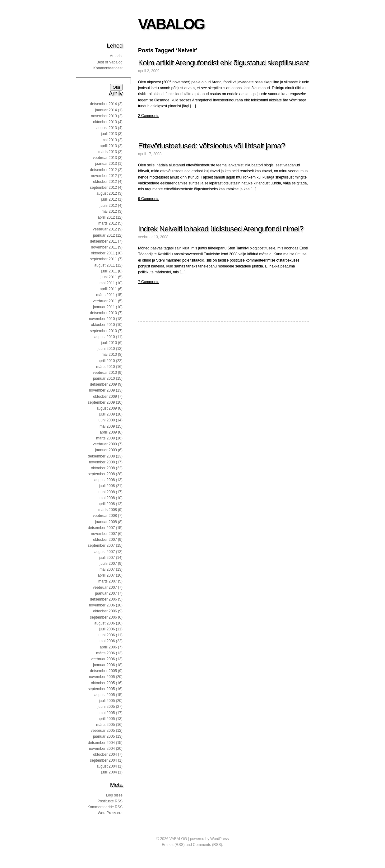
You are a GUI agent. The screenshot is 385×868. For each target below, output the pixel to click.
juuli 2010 (109, 343)
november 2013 (104, 116)
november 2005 (102, 677)
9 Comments (149, 199)
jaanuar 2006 (104, 665)
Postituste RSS (110, 801)
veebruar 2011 (105, 301)
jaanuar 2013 (106, 164)
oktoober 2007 (105, 540)
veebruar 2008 (105, 516)
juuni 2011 (108, 277)
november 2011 (104, 247)
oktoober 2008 (103, 468)
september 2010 (103, 331)
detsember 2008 (102, 456)
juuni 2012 (108, 206)
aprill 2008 (106, 504)
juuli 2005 (107, 701)
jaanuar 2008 (106, 522)
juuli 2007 (107, 558)
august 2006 (104, 623)
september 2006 (103, 617)
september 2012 (103, 188)
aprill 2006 (108, 647)
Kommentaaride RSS (105, 807)
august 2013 (107, 128)
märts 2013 (108, 152)
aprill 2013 (108, 146)
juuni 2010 (106, 349)
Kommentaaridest (108, 68)
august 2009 (107, 408)
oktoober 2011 (103, 253)
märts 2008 (108, 510)
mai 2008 (107, 498)
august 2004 (107, 766)
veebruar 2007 (105, 587)
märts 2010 (105, 367)
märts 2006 (105, 653)
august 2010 (104, 337)
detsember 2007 (102, 528)
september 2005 (102, 689)
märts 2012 (108, 223)
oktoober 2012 (105, 182)
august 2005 (104, 695)
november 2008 (102, 462)
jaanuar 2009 (106, 450)
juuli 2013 (109, 134)
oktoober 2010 (103, 325)
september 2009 (102, 402)
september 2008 (102, 474)
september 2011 (103, 259)
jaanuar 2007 (106, 593)
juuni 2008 (106, 492)
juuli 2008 (107, 486)
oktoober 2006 (105, 611)
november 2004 (102, 749)
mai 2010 (109, 355)
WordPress (219, 839)
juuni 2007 (108, 564)
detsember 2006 (103, 599)
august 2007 (104, 552)
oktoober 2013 (105, 122)
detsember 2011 (103, 241)
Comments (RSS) (207, 845)
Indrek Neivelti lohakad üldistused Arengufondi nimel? (221, 229)
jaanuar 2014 (106, 110)
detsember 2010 (103, 313)
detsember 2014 (103, 104)
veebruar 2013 (105, 158)
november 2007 (104, 534)
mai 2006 (107, 641)
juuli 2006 (107, 629)
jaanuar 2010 (104, 378)
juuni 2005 (106, 707)
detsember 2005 (103, 671)
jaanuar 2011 (104, 307)
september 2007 (102, 545)
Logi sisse (114, 795)
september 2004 (103, 760)
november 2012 (104, 176)
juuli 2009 (107, 414)
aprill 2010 (106, 361)
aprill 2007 (106, 575)
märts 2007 (108, 581)
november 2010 (102, 319)
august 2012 (107, 193)
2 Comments (149, 116)
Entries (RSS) (173, 845)
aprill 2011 (108, 289)
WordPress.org (110, 813)
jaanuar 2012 (104, 235)
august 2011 (104, 265)
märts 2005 (105, 725)
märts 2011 (105, 295)
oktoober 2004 (105, 754)
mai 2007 (107, 569)
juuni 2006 (106, 635)
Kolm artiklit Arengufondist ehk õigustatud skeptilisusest (223, 63)
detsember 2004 (102, 743)
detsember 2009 (103, 384)
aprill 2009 (108, 432)
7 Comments (149, 282)
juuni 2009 (106, 420)
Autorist (116, 56)
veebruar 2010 (105, 373)
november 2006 (102, 605)
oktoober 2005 (103, 683)
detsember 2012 (103, 170)
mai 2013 (109, 140)
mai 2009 (107, 426)
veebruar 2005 (103, 731)
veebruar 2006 (103, 659)
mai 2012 (109, 211)
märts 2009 (105, 438)
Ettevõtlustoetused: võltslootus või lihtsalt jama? (211, 146)
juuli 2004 (109, 772)
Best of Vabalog (109, 62)
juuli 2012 (109, 199)
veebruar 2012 (105, 229)
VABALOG (171, 24)
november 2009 (102, 390)
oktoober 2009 (105, 397)
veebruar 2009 (105, 444)
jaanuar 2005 (104, 736)
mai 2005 (107, 713)
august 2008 (104, 480)
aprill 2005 (106, 719)
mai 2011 (107, 283)
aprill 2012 (106, 217)
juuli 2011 (109, 271)
